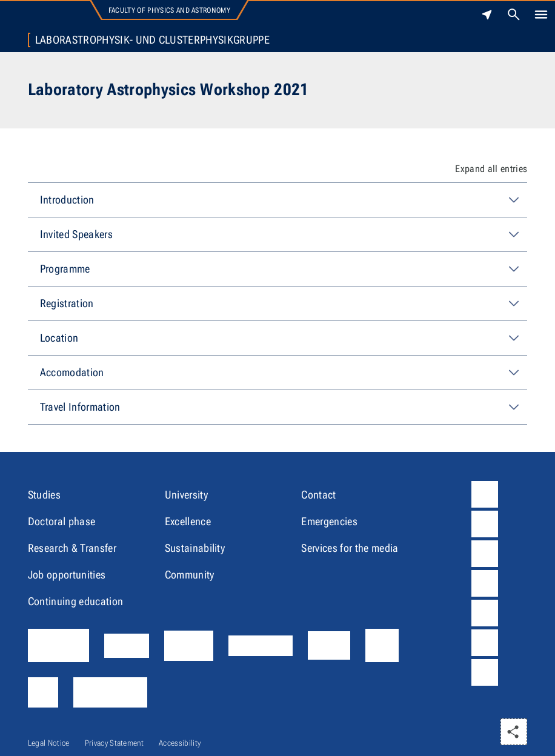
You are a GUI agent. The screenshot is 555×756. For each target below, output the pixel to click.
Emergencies (329, 521)
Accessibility (180, 743)
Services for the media (350, 548)
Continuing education (75, 601)
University (186, 495)
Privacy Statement (114, 743)
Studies (44, 495)
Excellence (188, 521)
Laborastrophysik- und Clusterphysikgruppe (152, 40)
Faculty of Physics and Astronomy (169, 10)
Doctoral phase (61, 521)
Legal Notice (49, 743)
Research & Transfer (72, 548)
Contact (318, 495)
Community (190, 575)
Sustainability (195, 548)
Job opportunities (67, 575)
